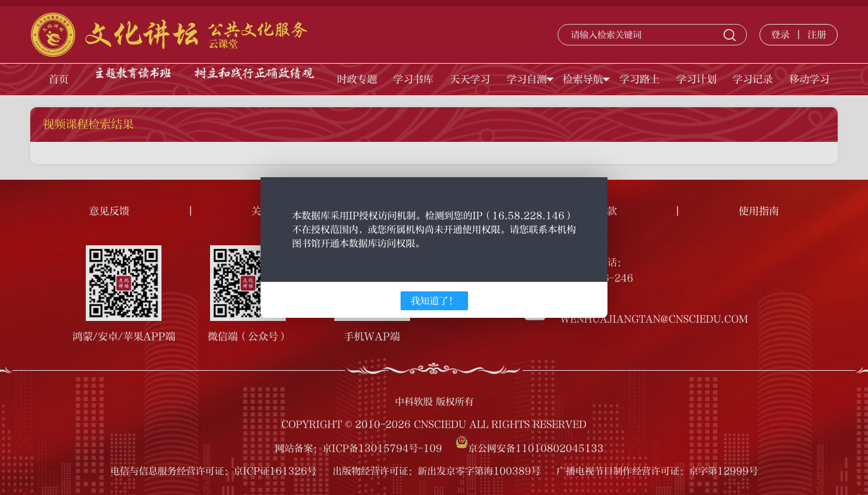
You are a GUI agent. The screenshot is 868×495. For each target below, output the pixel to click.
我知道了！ (434, 301)
